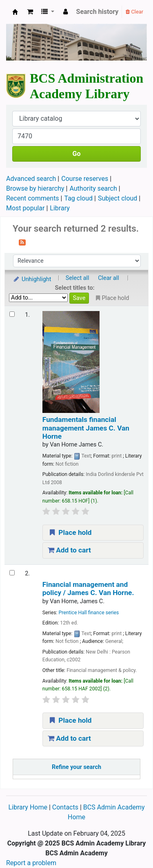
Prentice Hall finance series (89, 613)
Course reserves (85, 179)
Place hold (70, 532)
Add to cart (69, 550)
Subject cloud (118, 198)
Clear (134, 12)
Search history (98, 12)
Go (77, 154)
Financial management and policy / (88, 588)
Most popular (25, 208)
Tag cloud (79, 198)
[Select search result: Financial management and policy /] (12, 573)
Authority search (93, 188)
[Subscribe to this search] (22, 242)
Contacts (65, 807)
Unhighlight (32, 279)
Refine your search (76, 767)
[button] (30, 12)
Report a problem (31, 863)
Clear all (109, 278)
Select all (78, 278)
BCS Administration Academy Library (15, 12)
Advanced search (31, 179)
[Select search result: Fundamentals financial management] (12, 314)
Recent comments (33, 198)
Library (60, 208)
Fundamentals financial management (86, 428)
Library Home (28, 807)
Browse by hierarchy (35, 188)
